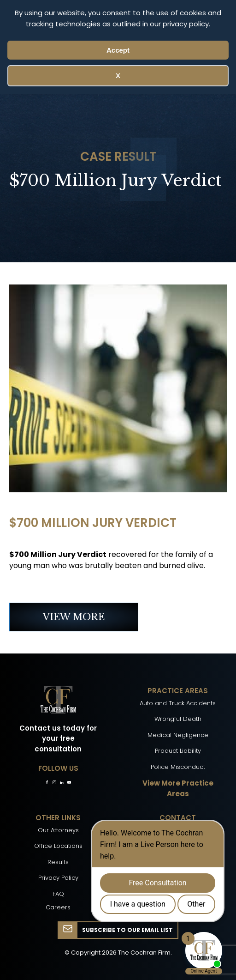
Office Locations (58, 846)
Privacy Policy (58, 878)
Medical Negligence (178, 735)
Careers (58, 907)
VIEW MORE (74, 617)
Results (58, 862)
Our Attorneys (58, 830)
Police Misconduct (178, 767)
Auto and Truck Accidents (178, 703)
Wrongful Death (178, 719)
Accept (118, 50)
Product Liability (178, 751)
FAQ (58, 894)
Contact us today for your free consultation (58, 738)
